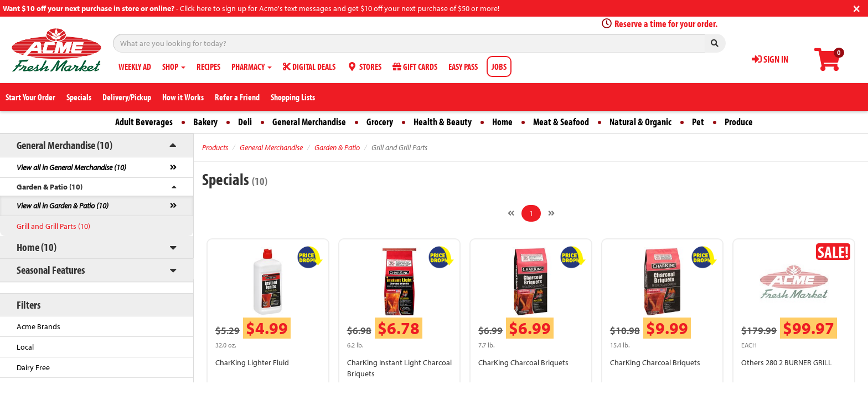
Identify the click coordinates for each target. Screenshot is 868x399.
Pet (698, 122)
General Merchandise (309, 122)
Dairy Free (33, 367)
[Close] (857, 7)
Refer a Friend (237, 97)
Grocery (380, 122)
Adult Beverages (144, 122)
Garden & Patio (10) (50, 187)
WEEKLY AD (135, 66)
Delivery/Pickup (127, 97)
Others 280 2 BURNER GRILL (787, 362)
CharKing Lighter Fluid (252, 362)
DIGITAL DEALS (309, 66)
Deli (245, 122)
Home (502, 122)
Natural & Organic (640, 122)
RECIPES (208, 66)
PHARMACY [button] (252, 66)
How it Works (183, 97)
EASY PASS (463, 66)
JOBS (499, 66)
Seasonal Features (51, 270)
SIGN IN (770, 59)
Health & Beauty (443, 122)
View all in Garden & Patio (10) (63, 206)
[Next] (551, 213)
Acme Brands (38, 326)
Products (215, 147)
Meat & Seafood (561, 122)
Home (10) (37, 247)
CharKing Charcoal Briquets (523, 362)
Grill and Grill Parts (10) (53, 226)
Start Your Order (30, 97)
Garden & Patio (337, 147)
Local (25, 347)
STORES (364, 66)
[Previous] (511, 213)
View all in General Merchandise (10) (71, 167)
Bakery (205, 122)
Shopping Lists (293, 97)
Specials (79, 97)
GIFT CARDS (415, 66)
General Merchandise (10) (64, 145)
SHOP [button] (174, 66)
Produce (739, 122)
